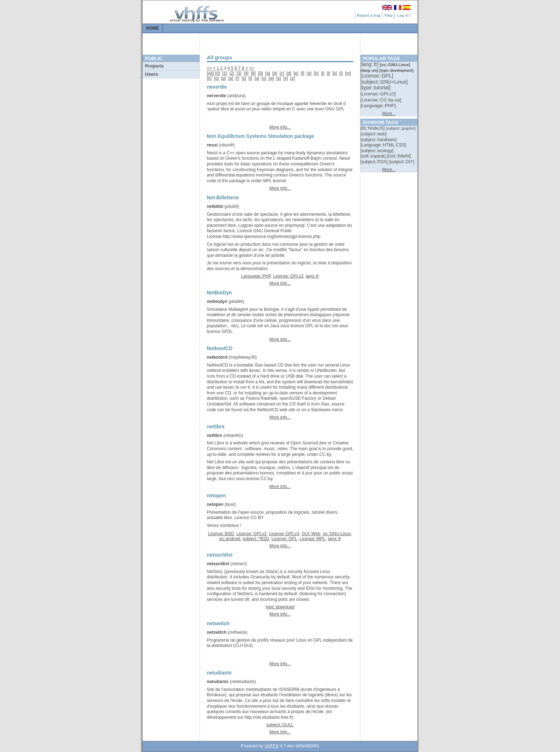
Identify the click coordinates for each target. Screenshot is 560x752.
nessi (212, 145)
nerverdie (216, 96)
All (210, 73)
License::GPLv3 (284, 534)
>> (251, 68)
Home (152, 28)
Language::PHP (256, 276)
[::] (370, 64)
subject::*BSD (256, 539)
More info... (280, 127)
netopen (215, 504)
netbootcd (217, 357)
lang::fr (312, 276)
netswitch (217, 632)
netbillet (215, 206)
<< (209, 68)
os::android (229, 539)
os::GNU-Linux (337, 534)
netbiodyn (217, 302)
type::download (280, 607)
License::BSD (221, 534)
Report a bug (369, 15)
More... (389, 114)
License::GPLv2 (288, 276)
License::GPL (284, 539)
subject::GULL (280, 725)
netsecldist (218, 564)
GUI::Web (311, 534)
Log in (403, 15)
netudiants (218, 682)
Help (389, 15)
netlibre (214, 435)
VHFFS (272, 746)
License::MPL (313, 539)
